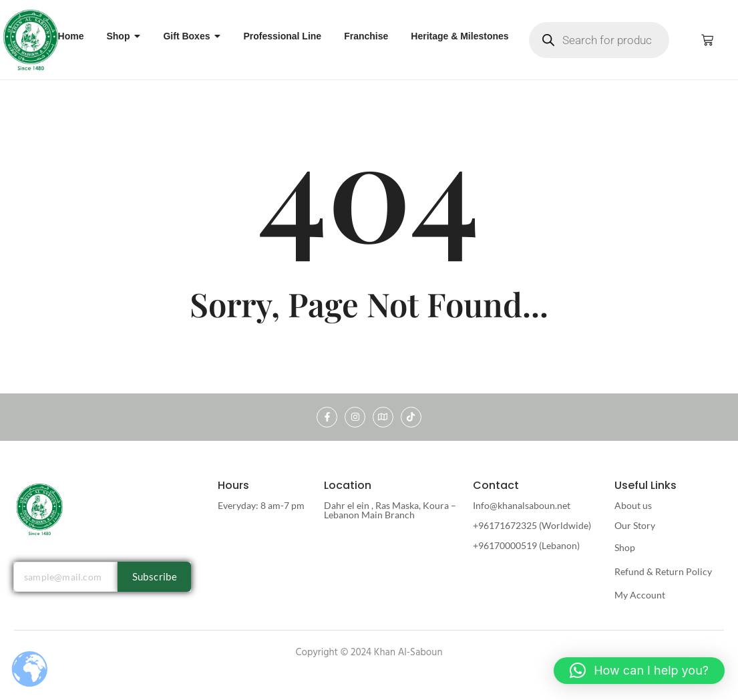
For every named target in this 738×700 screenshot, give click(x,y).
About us (633, 505)
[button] (639, 671)
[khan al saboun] (31, 39)
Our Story (635, 525)
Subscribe (155, 576)
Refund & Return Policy (663, 571)
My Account (640, 595)
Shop (625, 547)
